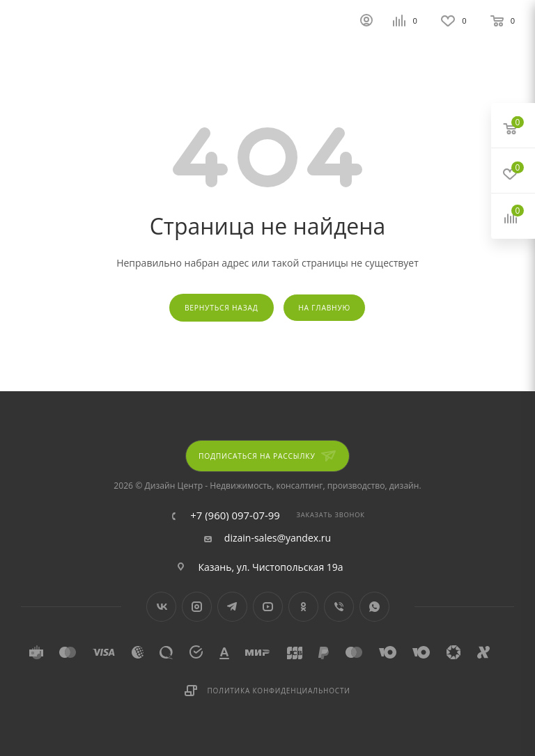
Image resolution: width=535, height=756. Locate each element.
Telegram (232, 607)
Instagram (197, 607)
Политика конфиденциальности (278, 691)
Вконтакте (161, 607)
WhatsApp (374, 607)
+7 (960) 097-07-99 (235, 515)
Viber (339, 607)
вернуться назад (222, 308)
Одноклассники (303, 607)
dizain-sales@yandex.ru (278, 538)
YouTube (268, 607)
